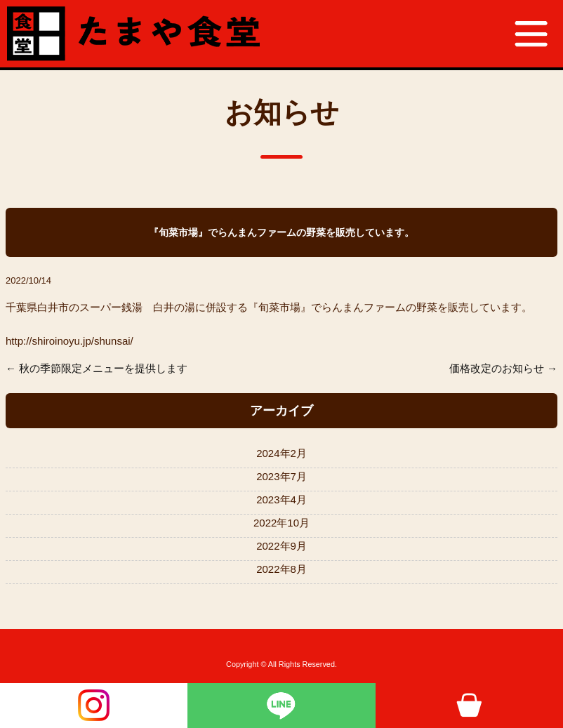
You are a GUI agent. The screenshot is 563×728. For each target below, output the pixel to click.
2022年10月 (281, 523)
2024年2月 (281, 453)
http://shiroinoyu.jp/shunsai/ (69, 341)
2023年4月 (281, 499)
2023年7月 (281, 476)
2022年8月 (281, 569)
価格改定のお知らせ (497, 368)
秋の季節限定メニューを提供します (103, 368)
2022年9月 (281, 546)
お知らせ (282, 112)
